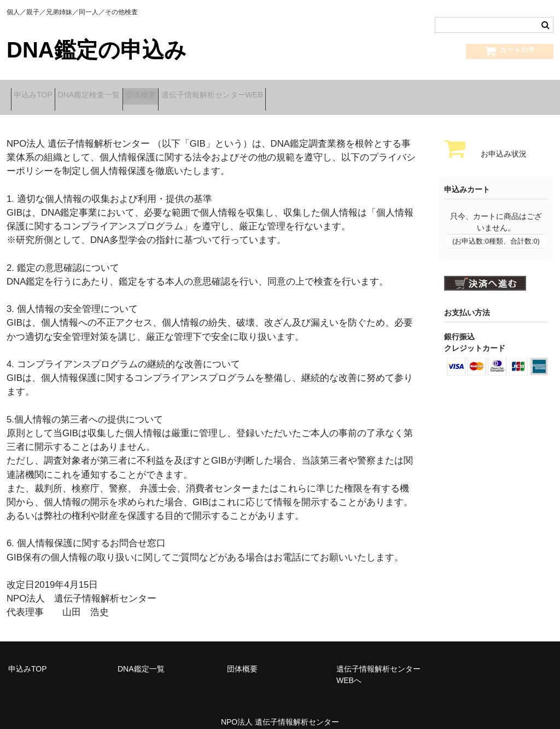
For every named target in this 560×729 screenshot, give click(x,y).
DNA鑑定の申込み (97, 50)
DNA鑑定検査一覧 (110, 91)
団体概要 (179, 91)
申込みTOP (37, 91)
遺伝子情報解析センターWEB (267, 91)
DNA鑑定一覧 (141, 656)
